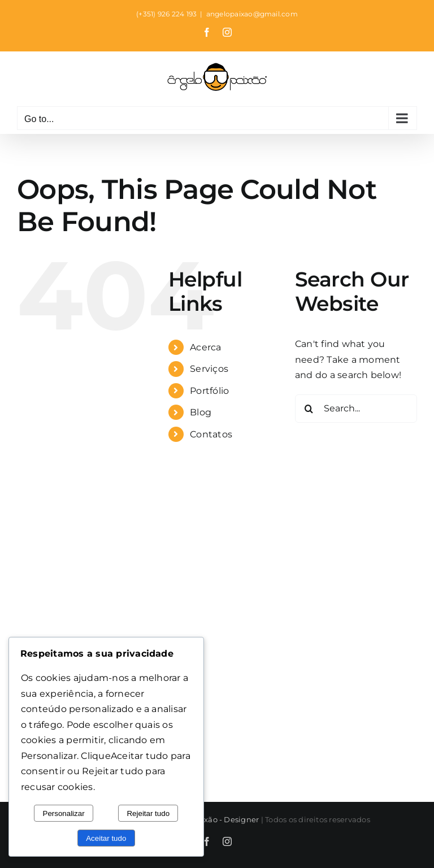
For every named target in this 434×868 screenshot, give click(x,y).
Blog (201, 412)
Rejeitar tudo (148, 813)
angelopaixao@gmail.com (252, 14)
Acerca (205, 347)
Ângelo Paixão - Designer (211, 819)
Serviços (209, 369)
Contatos (211, 434)
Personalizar (64, 813)
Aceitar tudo (106, 838)
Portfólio (209, 391)
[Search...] (356, 409)
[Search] (309, 409)
